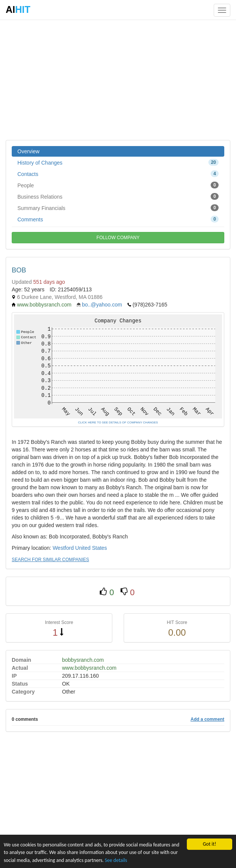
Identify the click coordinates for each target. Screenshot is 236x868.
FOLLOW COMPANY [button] (118, 238)
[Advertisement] (118, 79)
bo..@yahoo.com (102, 305)
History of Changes (118, 162)
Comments (118, 219)
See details (116, 860)
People (118, 185)
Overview (28, 151)
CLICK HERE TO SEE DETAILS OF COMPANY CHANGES (118, 422)
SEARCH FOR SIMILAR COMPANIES (50, 560)
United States (91, 548)
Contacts (118, 174)
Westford (63, 548)
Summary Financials (118, 208)
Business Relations (118, 196)
